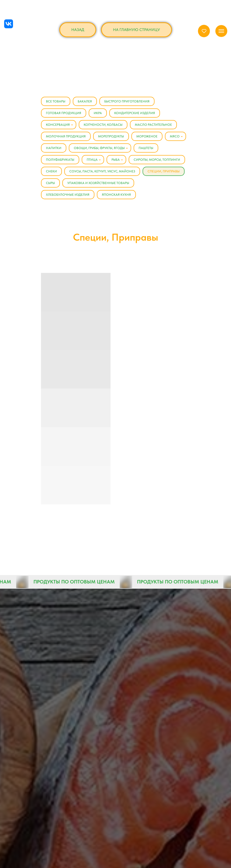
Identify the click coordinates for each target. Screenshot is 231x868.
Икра (98, 113)
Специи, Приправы (164, 171)
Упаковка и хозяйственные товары (98, 183)
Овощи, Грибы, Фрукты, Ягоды (99, 148)
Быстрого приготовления (127, 101)
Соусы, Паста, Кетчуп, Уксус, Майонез (102, 171)
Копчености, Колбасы (103, 125)
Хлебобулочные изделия (68, 195)
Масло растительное (153, 125)
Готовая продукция (64, 113)
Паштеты (146, 148)
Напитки (54, 148)
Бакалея (85, 101)
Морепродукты (111, 136)
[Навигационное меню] (221, 31)
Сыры (50, 183)
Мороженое (147, 136)
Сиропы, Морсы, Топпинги (157, 160)
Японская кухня (116, 195)
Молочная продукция (66, 136)
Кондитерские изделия (135, 113)
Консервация (58, 125)
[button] (204, 31)
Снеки (51, 171)
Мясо (175, 136)
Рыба (116, 160)
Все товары (56, 101)
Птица (92, 160)
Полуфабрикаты (60, 160)
